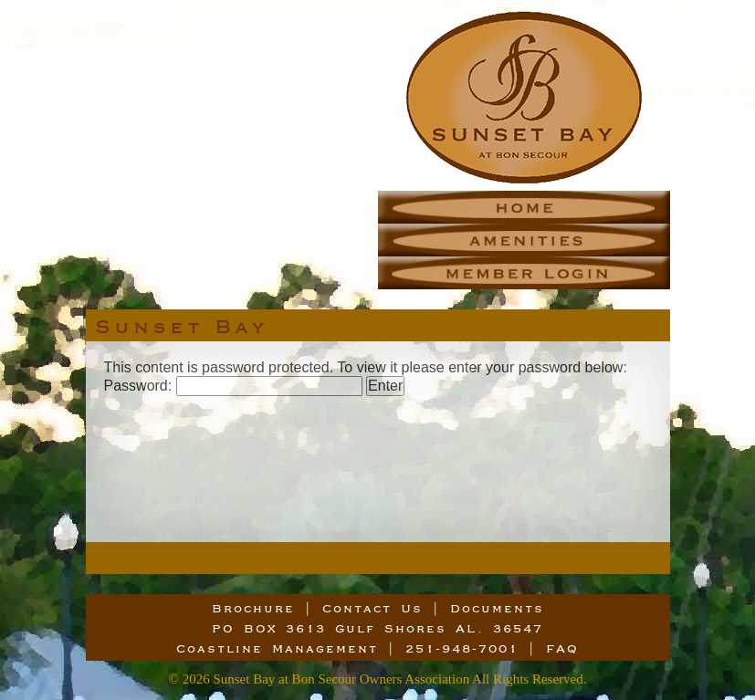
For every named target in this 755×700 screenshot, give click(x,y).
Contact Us (372, 608)
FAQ (562, 648)
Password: (233, 386)
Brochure (253, 608)
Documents (497, 608)
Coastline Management (277, 648)
